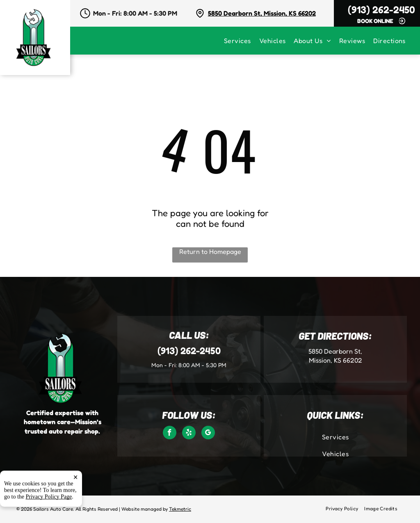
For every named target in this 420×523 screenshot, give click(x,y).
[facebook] (170, 434)
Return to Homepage (210, 251)
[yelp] (189, 434)
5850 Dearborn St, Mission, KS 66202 (262, 13)
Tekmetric (180, 509)
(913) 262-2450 (381, 10)
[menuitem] (242, 41)
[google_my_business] (208, 434)
